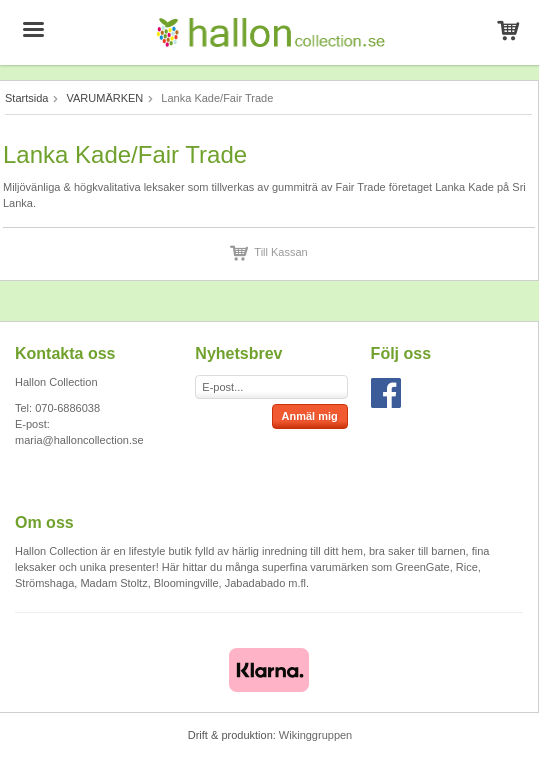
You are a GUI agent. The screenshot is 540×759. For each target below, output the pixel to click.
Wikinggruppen (315, 735)
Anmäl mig (310, 416)
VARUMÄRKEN (104, 98)
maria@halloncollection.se (79, 440)
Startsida (26, 98)
